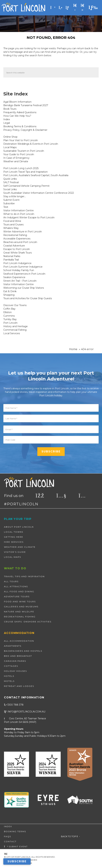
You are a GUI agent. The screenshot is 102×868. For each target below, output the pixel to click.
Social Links (10, 189)
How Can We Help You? (17, 116)
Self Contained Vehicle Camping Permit (26, 186)
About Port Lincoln (19, 527)
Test (6, 207)
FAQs (7, 836)
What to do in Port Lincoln (19, 214)
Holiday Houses (15, 671)
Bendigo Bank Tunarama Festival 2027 (26, 105)
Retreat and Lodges (19, 686)
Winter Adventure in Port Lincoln (23, 232)
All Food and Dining (19, 591)
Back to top (70, 836)
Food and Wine (12, 221)
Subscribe (9, 203)
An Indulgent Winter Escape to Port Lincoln (29, 218)
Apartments (13, 646)
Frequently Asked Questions (20, 112)
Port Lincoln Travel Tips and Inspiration (25, 172)
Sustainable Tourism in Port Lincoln (24, 151)
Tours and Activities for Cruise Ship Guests (28, 298)
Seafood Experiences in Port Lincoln (24, 274)
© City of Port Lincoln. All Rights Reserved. (30, 857)
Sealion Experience (14, 277)
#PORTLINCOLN (21, 504)
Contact (10, 841)
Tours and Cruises (13, 225)
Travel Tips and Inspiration (24, 576)
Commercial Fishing (15, 330)
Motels (9, 681)
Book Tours (10, 109)
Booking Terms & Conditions (20, 126)
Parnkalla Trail (11, 260)
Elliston (7, 312)
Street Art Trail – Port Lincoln (20, 281)
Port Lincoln (10, 323)
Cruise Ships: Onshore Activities (28, 622)
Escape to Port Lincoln (17, 249)
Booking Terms (15, 831)
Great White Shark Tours (17, 253)
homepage (16, 52)
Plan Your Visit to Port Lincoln (21, 140)
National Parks (12, 256)
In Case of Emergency (16, 158)
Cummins (9, 316)
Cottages (11, 666)
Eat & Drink (10, 291)
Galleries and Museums (21, 607)
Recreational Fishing (15, 235)
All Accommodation (19, 641)
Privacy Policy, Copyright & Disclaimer (25, 130)
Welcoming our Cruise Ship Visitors (24, 288)
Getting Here (14, 537)
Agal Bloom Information (17, 102)
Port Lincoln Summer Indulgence (23, 267)
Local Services (12, 333)
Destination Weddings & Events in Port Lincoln (31, 144)
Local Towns (14, 532)
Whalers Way (11, 228)
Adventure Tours (17, 596)
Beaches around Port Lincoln (20, 242)
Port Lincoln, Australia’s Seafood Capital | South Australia (36, 175)
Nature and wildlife (19, 612)
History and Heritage (15, 326)
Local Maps (10, 147)
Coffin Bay (9, 309)
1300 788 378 (14, 705)
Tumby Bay (10, 319)
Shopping (9, 295)
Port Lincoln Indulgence (17, 263)
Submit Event (11, 200)
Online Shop (10, 137)
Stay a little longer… (15, 196)
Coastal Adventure (14, 246)
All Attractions (16, 586)
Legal (7, 123)
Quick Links (10, 179)
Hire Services (14, 542)
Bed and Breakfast (18, 656)
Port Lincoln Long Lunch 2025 (21, 168)
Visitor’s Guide (15, 552)
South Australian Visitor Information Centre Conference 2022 (39, 193)
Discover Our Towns (15, 305)
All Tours (11, 581)
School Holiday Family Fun (19, 270)
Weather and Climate (16, 161)
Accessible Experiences (17, 239)
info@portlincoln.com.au (25, 712)
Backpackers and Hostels (23, 651)
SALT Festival (11, 182)
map (33, 722)
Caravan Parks (15, 661)
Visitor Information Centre (18, 210)
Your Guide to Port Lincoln (19, 154)
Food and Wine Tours (20, 602)
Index (7, 119)
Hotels (9, 676)
